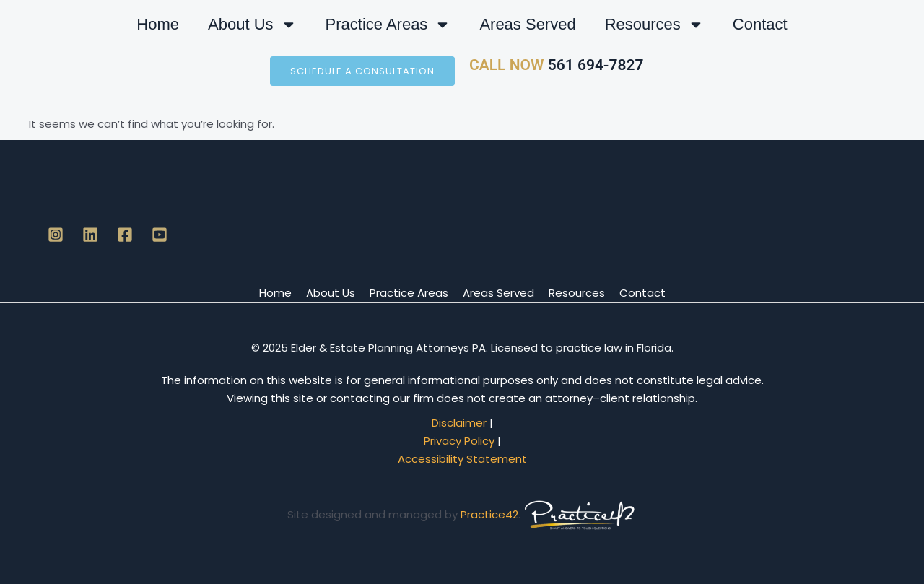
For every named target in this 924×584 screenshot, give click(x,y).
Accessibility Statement (462, 459)
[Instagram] (56, 235)
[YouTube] (160, 235)
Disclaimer (459, 423)
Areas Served (527, 24)
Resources (654, 25)
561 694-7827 (593, 65)
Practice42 (489, 514)
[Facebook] (125, 235)
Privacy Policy (459, 441)
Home (158, 24)
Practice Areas (388, 25)
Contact (760, 24)
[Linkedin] (90, 235)
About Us (252, 25)
